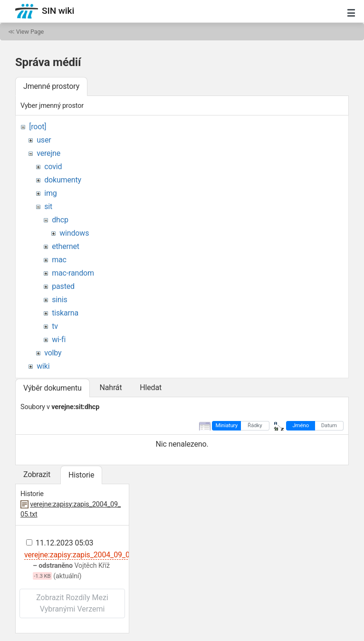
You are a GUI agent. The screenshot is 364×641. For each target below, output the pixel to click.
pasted (63, 286)
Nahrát (110, 387)
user (44, 140)
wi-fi (59, 340)
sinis (59, 300)
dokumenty (63, 180)
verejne (48, 153)
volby (53, 353)
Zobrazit (37, 474)
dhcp (60, 220)
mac (59, 260)
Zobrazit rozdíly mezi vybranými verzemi (72, 603)
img (50, 193)
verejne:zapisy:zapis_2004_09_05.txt (84, 555)
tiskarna (65, 313)
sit (48, 206)
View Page (30, 32)
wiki (43, 366)
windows (74, 233)
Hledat (151, 387)
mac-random (73, 273)
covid (53, 167)
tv (55, 326)
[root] (38, 127)
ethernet (66, 246)
